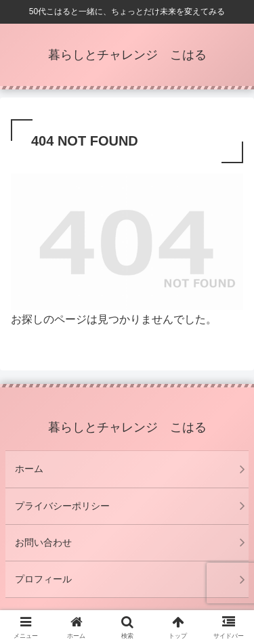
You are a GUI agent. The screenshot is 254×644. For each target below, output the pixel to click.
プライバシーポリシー (62, 506)
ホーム (29, 469)
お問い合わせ (43, 542)
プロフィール (43, 579)
